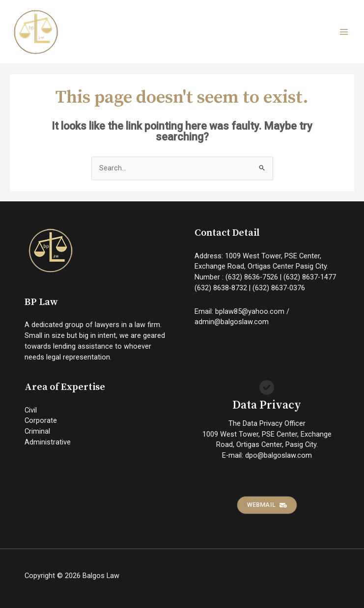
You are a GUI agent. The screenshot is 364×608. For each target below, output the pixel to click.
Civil (31, 410)
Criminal (37, 431)
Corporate (41, 420)
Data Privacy (267, 405)
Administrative (48, 442)
